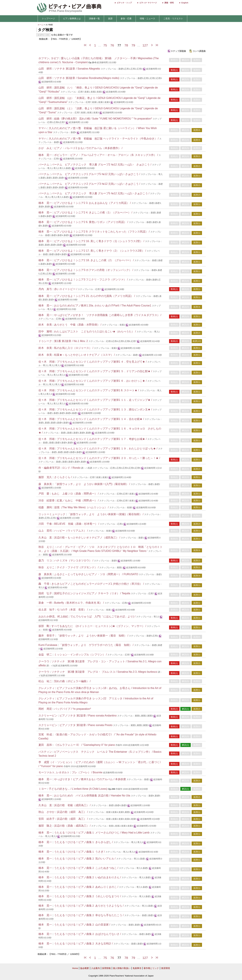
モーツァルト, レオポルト (54, 772)
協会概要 (85, 968)
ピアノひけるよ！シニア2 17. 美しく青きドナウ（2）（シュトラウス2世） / (100, 251)
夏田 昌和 (45, 745)
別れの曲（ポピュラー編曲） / (72, 681)
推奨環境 (166, 968)
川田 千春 (45, 524)
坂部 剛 (44, 626)
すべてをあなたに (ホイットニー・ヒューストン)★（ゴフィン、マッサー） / (99, 626)
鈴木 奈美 (45, 325)
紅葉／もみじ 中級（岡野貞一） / (78, 500)
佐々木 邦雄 (47, 362)
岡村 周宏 (45, 709)
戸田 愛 (44, 494)
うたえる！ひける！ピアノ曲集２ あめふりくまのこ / (87, 887)
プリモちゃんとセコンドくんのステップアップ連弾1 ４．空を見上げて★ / (102, 362)
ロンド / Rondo (71, 468)
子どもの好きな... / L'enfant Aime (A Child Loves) (78, 789)
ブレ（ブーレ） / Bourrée (87, 772)
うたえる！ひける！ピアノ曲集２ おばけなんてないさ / (88, 934)
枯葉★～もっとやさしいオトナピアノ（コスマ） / (85, 355)
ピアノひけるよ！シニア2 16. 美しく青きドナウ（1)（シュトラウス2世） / (100, 241)
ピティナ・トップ (124, 3)
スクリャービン (48, 716)
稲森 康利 (45, 507)
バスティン (45, 752)
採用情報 (106, 968)
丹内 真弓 (45, 289)
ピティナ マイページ (148, 3)
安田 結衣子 (47, 819)
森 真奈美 (45, 484)
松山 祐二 (45, 681)
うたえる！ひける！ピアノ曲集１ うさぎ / (80, 852)
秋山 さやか (47, 812)
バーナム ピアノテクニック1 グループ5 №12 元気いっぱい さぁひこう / (96, 174)
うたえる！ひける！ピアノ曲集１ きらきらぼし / (84, 842)
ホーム (40, 25)
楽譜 (110, 19)
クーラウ (44, 661)
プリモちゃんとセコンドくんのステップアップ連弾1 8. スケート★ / (98, 390)
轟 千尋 (44, 584)
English (185, 3)
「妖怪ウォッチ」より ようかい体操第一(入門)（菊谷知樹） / (92, 484)
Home (75, 968)
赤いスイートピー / (66, 289)
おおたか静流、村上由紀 (53, 616)
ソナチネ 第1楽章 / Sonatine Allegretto (77, 69)
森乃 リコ (45, 560)
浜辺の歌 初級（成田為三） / (73, 805)
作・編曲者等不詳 (49, 468)
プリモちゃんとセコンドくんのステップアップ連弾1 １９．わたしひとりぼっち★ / (107, 449)
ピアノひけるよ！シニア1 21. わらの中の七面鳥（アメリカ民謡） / (95, 296)
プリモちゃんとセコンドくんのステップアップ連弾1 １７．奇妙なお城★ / (102, 439)
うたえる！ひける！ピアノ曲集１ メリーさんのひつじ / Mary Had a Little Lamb (102, 833)
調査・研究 (169, 3)
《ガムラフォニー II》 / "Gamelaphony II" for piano (85, 745)
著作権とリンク (151, 968)
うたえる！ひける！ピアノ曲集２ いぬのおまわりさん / (88, 877)
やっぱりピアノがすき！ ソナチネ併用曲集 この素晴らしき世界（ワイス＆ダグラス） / (108, 315)
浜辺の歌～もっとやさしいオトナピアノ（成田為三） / (87, 538)
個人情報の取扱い (122, 968)
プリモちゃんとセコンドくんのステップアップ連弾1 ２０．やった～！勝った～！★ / (108, 458)
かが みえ (45, 148)
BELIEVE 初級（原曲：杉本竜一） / (77, 524)
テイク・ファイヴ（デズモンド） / (78, 567)
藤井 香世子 (47, 636)
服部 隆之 (45, 826)
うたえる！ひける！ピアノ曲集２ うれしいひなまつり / (88, 896)
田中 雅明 (45, 332)
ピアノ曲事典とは (72, 19)
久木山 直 (45, 538)
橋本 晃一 (45, 155)
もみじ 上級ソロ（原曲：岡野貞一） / (75, 494)
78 (126, 45)
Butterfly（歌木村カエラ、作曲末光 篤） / (79, 603)
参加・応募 (126, 19)
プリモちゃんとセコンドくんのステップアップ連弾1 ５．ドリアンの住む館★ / (105, 371)
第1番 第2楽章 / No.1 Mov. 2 (71, 341)
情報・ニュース (147, 19)
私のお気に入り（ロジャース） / (74, 348)
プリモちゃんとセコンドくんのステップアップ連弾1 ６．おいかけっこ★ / (102, 381)
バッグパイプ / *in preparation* (73, 709)
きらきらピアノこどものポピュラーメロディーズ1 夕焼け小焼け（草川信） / (98, 584)
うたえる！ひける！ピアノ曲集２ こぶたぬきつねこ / (87, 868)
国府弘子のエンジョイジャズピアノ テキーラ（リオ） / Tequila (92, 593)
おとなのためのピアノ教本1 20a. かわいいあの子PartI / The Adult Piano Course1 (103, 306)
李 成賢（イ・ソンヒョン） (56, 762)
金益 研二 (45, 655)
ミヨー (43, 789)
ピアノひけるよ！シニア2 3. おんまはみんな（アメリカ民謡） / (93, 203)
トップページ (48, 19)
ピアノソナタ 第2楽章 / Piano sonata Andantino (88, 716)
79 (133, 45)
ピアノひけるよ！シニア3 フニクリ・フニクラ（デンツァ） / (91, 280)
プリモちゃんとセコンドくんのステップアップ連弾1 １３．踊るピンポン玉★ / (105, 409)
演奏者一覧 (94, 19)
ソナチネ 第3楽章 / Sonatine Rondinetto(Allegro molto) (87, 78)
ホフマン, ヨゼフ (49, 58)
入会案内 (95, 968)
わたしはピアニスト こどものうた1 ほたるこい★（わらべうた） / (95, 332)
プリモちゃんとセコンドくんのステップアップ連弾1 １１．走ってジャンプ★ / (105, 400)
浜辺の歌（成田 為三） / (73, 812)
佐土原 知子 (47, 610)
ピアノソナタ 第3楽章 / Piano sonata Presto (86, 725)
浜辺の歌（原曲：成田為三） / (73, 826)
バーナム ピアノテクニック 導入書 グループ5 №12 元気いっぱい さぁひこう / (101, 193)
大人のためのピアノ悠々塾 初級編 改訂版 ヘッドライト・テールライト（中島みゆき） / (104, 139)
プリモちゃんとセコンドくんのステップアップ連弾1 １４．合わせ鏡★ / (101, 419)
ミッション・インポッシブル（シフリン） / (81, 655)
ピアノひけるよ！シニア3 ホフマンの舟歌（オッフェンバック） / (94, 270)
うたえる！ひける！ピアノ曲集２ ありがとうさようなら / (89, 906)
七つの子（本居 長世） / (73, 610)
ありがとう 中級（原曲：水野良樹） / (78, 325)
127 (145, 45)
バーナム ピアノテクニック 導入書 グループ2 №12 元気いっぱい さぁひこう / (102, 165)
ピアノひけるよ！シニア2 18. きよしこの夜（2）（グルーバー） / (94, 260)
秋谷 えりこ (47, 547)
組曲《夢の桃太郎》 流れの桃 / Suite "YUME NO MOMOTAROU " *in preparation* (103, 119)
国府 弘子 (45, 593)
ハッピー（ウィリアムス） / (71, 531)
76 (112, 45)
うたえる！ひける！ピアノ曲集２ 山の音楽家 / (83, 925)
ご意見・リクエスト (173, 19)
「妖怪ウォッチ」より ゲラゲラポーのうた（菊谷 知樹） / (97, 645)
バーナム (44, 165)
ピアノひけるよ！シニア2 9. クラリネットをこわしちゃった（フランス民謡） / (102, 232)
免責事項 (137, 968)
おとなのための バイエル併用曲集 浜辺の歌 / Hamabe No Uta (92, 796)
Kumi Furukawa (48, 645)
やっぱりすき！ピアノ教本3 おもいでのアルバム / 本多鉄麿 (90, 779)
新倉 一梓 (45, 603)
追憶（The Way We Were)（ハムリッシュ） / (82, 507)
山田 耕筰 (45, 69)
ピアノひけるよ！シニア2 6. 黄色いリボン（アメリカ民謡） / (91, 222)
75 (105, 45)
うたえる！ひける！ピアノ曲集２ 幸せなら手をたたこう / (89, 915)
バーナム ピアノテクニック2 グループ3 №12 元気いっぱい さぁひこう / (96, 184)
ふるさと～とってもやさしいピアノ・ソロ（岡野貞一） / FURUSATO (96, 574)
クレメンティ (47, 688)
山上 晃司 (45, 531)
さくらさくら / (63, 477)
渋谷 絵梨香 (47, 500)
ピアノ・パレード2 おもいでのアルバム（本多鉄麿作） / (88, 148)
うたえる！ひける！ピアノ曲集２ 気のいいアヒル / (85, 859)
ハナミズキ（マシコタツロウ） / (74, 560)
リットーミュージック (52, 514)
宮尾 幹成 (45, 734)
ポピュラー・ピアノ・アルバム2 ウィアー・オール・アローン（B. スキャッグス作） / (106, 155)
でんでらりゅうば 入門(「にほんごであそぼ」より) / (103, 616)
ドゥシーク (45, 341)
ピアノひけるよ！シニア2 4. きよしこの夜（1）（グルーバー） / (94, 212)
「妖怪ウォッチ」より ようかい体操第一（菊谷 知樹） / (93, 636)
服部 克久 (45, 477)
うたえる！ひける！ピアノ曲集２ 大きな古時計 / (84, 944)
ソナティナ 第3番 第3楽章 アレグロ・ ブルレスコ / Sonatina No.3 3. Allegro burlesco (104, 672)
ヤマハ (43, 128)
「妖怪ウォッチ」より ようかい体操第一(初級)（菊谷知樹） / (106, 514)
